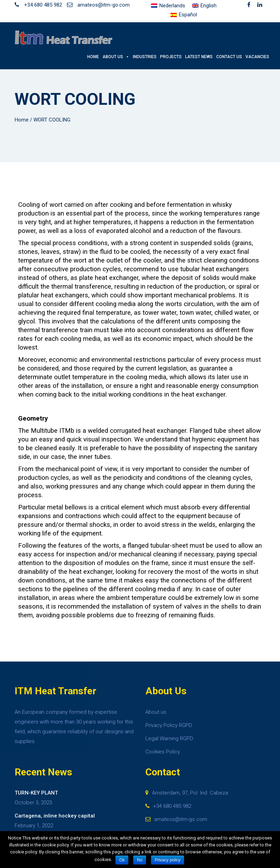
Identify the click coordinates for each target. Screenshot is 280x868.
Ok (122, 860)
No (140, 860)
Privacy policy (168, 860)
